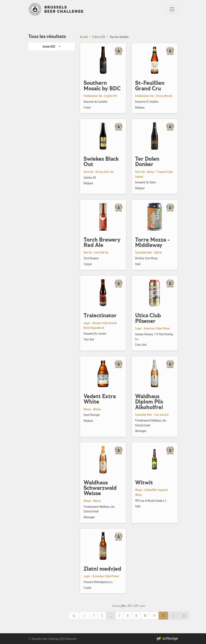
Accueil (84, 37)
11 (154, 615)
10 (145, 615)
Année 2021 (49, 46)
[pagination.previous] (74, 616)
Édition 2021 (99, 37)
